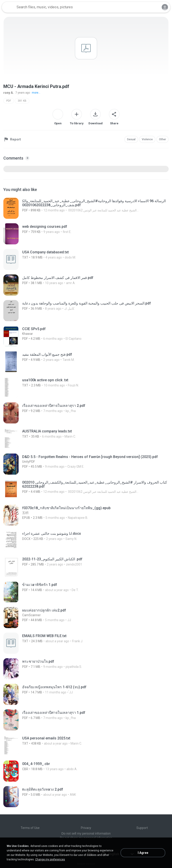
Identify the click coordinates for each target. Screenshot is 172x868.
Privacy (86, 828)
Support (142, 828)
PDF (9, 101)
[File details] (86, 208)
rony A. (9, 93)
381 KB (22, 101)
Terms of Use (30, 828)
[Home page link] (9, 7)
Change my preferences (50, 859)
